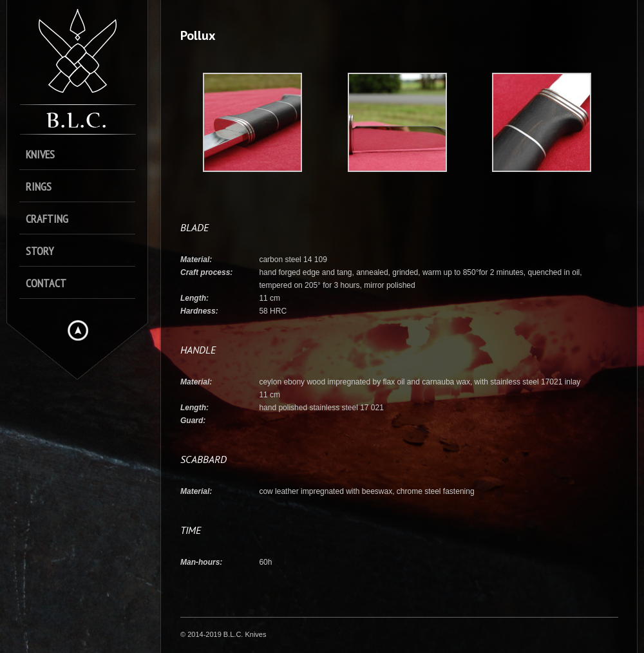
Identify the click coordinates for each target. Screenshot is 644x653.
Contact (46, 283)
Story (40, 251)
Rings (39, 186)
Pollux (198, 35)
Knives (40, 154)
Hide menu (78, 330)
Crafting (47, 219)
